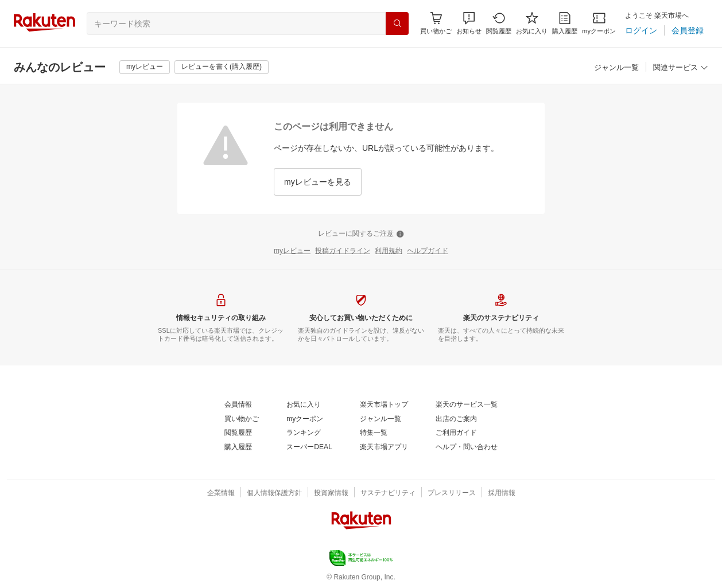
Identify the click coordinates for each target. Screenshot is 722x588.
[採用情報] (502, 493)
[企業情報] (221, 493)
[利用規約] (389, 251)
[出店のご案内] (456, 419)
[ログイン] (641, 30)
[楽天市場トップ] (384, 405)
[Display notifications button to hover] (436, 23)
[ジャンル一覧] (616, 68)
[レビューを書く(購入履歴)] (222, 67)
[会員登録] (688, 30)
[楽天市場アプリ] (384, 447)
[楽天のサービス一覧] (467, 405)
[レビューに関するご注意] (361, 234)
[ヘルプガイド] (428, 251)
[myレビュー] (145, 67)
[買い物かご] (242, 419)
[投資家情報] (331, 493)
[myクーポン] (599, 23)
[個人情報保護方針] (274, 493)
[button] (469, 23)
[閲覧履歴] (499, 23)
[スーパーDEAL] (309, 447)
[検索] (397, 24)
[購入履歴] (565, 23)
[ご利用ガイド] (456, 433)
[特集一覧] (374, 433)
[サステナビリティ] (388, 493)
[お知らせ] (469, 23)
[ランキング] (304, 433)
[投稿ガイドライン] (343, 251)
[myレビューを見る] (318, 182)
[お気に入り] (532, 23)
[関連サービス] (681, 68)
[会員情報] (238, 405)
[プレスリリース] (452, 493)
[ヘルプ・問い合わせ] (467, 447)
